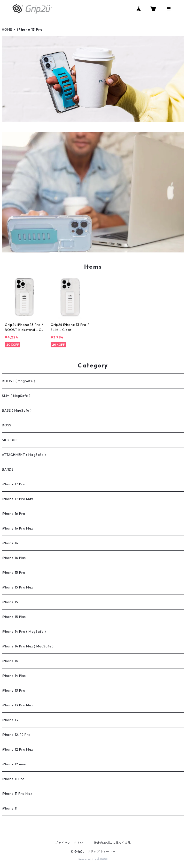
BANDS (8, 469)
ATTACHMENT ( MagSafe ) (24, 455)
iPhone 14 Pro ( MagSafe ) (24, 631)
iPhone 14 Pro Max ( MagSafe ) (28, 646)
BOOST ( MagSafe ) (19, 381)
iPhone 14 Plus (14, 676)
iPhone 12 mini (14, 764)
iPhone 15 (10, 602)
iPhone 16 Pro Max (18, 528)
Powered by (93, 859)
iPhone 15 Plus (14, 617)
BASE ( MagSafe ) (17, 410)
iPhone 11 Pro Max (17, 794)
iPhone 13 (10, 720)
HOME (7, 29)
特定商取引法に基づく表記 (112, 843)
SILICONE (10, 440)
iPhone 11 (10, 808)
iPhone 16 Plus (14, 558)
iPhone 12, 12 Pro (16, 735)
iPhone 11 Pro (13, 779)
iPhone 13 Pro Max (18, 705)
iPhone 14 (10, 661)
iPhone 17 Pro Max (18, 499)
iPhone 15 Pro (14, 573)
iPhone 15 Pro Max (18, 587)
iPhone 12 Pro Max (18, 749)
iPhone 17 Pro (14, 484)
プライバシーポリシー (70, 843)
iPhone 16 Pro (14, 514)
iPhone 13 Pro (14, 690)
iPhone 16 (10, 543)
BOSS (7, 425)
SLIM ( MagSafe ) (16, 396)
